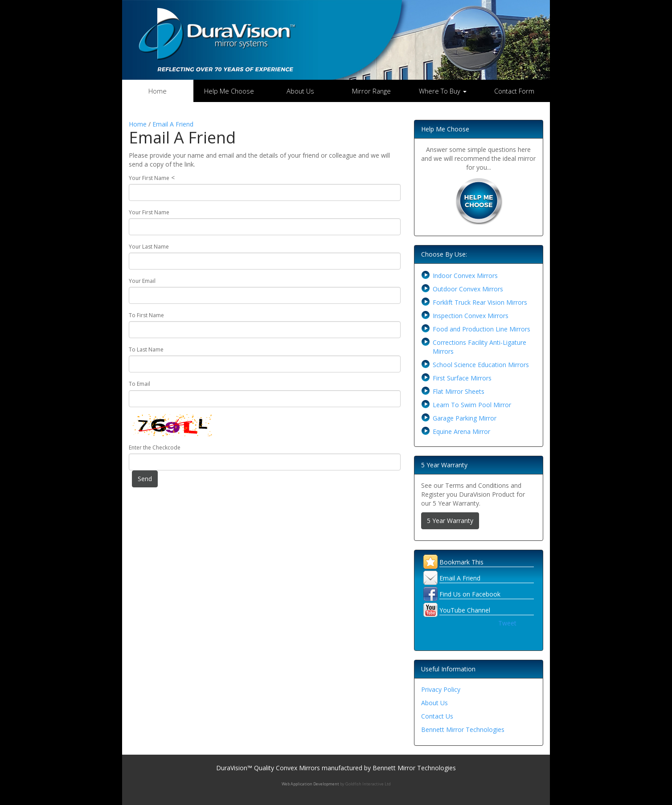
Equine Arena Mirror (461, 431)
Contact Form (514, 91)
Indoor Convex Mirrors (465, 276)
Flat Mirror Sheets (459, 391)
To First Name (146, 315)
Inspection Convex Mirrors (471, 316)
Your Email (142, 281)
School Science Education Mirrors (481, 365)
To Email (139, 384)
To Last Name (146, 349)
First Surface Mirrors (462, 378)
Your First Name (149, 178)
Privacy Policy (441, 689)
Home (158, 91)
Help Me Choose (229, 91)
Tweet (507, 623)
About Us (300, 91)
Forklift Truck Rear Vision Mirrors (480, 302)
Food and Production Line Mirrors (481, 329)
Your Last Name (149, 247)
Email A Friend (173, 124)
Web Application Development (310, 784)
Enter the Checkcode (155, 447)
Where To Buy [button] (443, 91)
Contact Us (437, 716)
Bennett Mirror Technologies (463, 729)
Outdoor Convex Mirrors (468, 289)
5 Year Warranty (450, 521)
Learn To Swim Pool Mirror (472, 405)
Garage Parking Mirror (465, 418)
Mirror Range (371, 91)
